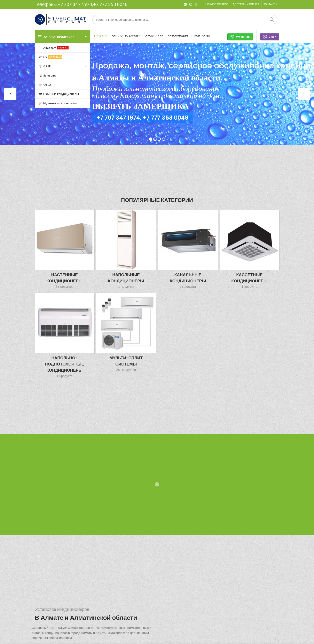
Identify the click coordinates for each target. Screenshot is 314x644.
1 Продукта (126, 286)
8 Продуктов (65, 286)
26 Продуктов (126, 370)
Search (272, 19)
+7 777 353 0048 (110, 4)
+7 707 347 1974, (75, 4)
